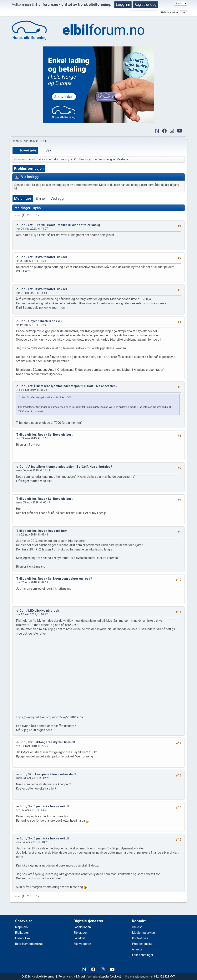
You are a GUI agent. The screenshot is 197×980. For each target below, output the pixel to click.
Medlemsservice (143, 933)
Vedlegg (57, 198)
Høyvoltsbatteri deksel (45, 321)
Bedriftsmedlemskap (29, 944)
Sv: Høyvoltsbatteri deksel (48, 257)
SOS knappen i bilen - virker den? (52, 774)
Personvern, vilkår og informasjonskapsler (84, 977)
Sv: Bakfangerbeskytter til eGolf (52, 742)
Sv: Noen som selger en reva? (70, 579)
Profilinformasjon (29, 168)
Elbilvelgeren (82, 944)
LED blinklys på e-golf (44, 611)
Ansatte (137, 949)
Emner (41, 198)
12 (38, 215)
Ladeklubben (82, 927)
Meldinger (23, 198)
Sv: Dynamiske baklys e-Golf (49, 806)
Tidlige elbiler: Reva (31, 435)
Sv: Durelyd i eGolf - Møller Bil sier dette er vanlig (64, 225)
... (34, 215)
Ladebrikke (23, 938)
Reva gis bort (58, 531)
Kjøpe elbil (22, 927)
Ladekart (79, 938)
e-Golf (21, 225)
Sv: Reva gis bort (60, 435)
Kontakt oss (140, 938)
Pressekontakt (142, 944)
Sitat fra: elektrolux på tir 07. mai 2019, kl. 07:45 (46, 397)
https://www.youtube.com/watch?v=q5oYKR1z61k (50, 717)
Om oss (137, 927)
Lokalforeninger (143, 955)
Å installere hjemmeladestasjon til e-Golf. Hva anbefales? (70, 467)
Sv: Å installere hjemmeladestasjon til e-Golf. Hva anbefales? (73, 386)
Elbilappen (81, 933)
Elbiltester (22, 933)
